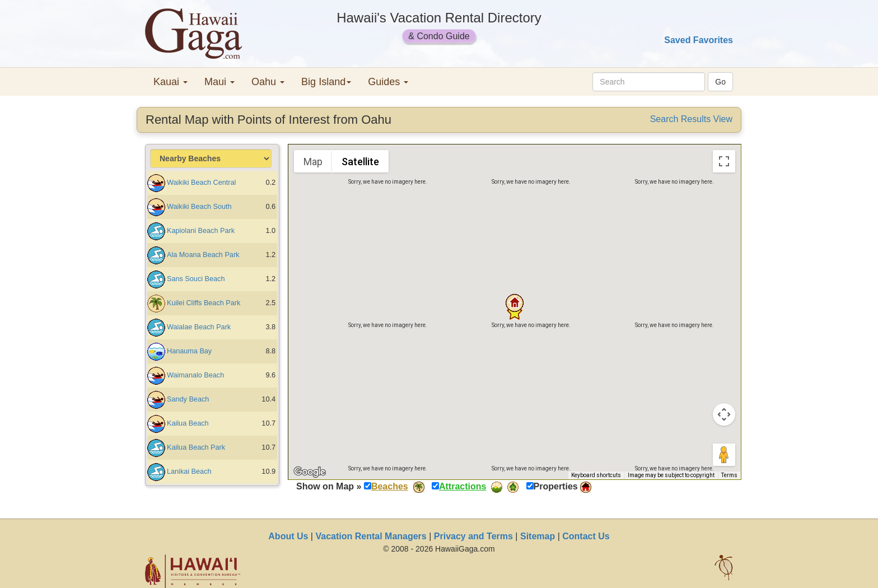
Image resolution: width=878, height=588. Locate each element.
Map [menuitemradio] (313, 162)
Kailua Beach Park (196, 447)
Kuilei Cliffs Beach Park (204, 303)
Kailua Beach (188, 423)
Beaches (390, 486)
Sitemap (538, 536)
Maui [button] (219, 82)
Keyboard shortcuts (596, 475)
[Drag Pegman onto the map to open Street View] (724, 455)
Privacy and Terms (473, 536)
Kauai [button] (171, 82)
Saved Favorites (699, 40)
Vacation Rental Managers (371, 536)
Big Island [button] (326, 82)
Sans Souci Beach (196, 279)
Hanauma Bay (189, 351)
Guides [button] (388, 82)
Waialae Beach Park (199, 327)
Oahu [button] (268, 82)
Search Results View (691, 119)
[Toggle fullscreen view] (724, 161)
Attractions (463, 486)
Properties (556, 486)
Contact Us (586, 536)
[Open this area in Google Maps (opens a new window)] (310, 472)
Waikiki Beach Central (201, 183)
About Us (288, 536)
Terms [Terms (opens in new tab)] (729, 475)
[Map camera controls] (724, 414)
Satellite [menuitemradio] (360, 162)
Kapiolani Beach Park (201, 231)
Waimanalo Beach (195, 375)
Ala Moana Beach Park (203, 255)
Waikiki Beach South (199, 207)
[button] (515, 303)
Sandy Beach (188, 399)
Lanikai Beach (189, 472)
